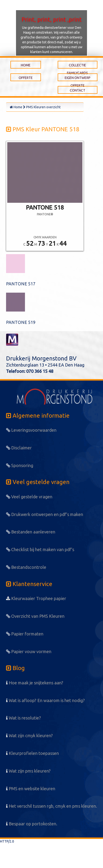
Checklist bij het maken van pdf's (40, 549)
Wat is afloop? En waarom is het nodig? (45, 700)
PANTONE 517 (21, 284)
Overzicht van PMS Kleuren (35, 616)
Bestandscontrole (26, 567)
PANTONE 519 (21, 322)
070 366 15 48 (40, 371)
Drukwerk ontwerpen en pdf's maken (45, 514)
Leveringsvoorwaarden (31, 430)
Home (16, 107)
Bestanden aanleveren (31, 532)
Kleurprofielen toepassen (32, 753)
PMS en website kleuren (31, 789)
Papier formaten (25, 634)
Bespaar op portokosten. (32, 824)
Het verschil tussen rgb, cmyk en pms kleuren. (51, 806)
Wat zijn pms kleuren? (28, 771)
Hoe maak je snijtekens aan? (35, 683)
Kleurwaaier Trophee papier (36, 598)
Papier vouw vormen (29, 651)
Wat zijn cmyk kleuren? (29, 735)
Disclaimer (19, 448)
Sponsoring (20, 465)
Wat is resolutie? (24, 718)
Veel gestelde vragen (29, 497)
